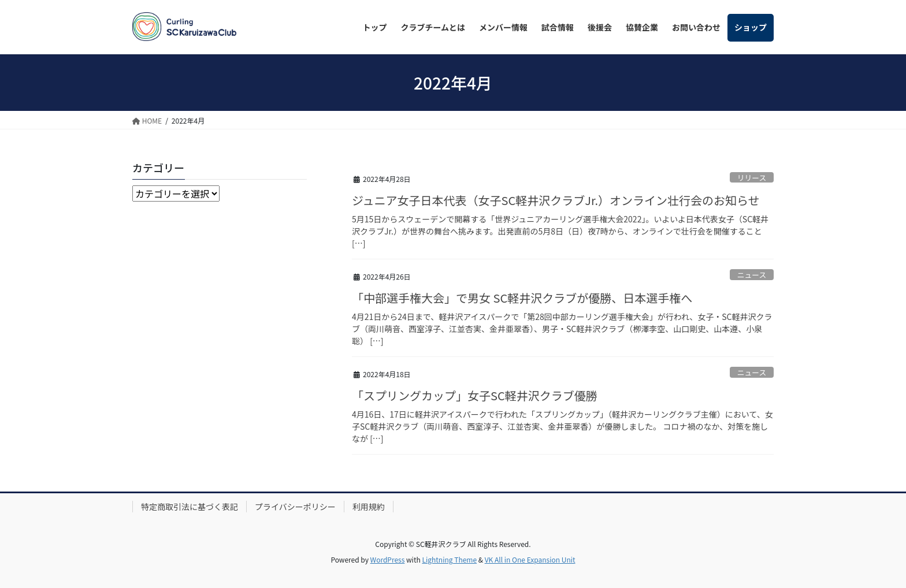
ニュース (752, 275)
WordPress (388, 559)
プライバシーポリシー (295, 507)
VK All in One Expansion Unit (530, 559)
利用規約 (369, 507)
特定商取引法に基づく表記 (190, 507)
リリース (752, 178)
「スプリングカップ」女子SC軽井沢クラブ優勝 (475, 395)
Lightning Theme (449, 559)
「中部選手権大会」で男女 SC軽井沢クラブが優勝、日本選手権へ (522, 298)
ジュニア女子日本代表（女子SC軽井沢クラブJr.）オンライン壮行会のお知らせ (556, 200)
